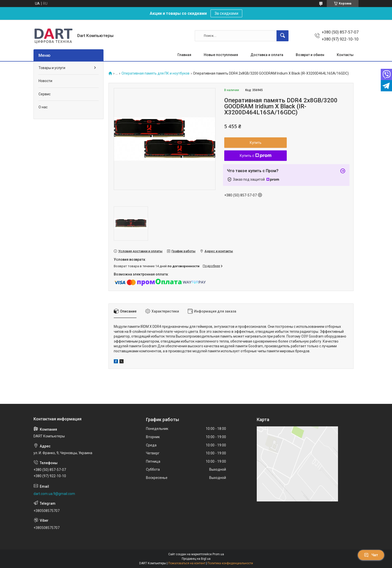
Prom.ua (218, 554)
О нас (43, 107)
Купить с (256, 156)
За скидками (226, 13)
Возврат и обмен (310, 55)
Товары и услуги (52, 68)
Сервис (44, 94)
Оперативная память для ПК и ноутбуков (155, 73)
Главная (184, 55)
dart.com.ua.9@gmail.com (54, 494)
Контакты (345, 55)
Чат (371, 555)
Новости (45, 81)
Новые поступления (221, 55)
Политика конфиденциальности (230, 563)
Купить (256, 143)
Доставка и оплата (267, 55)
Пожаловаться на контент (187, 563)
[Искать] (282, 36)
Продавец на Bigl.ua (196, 559)
